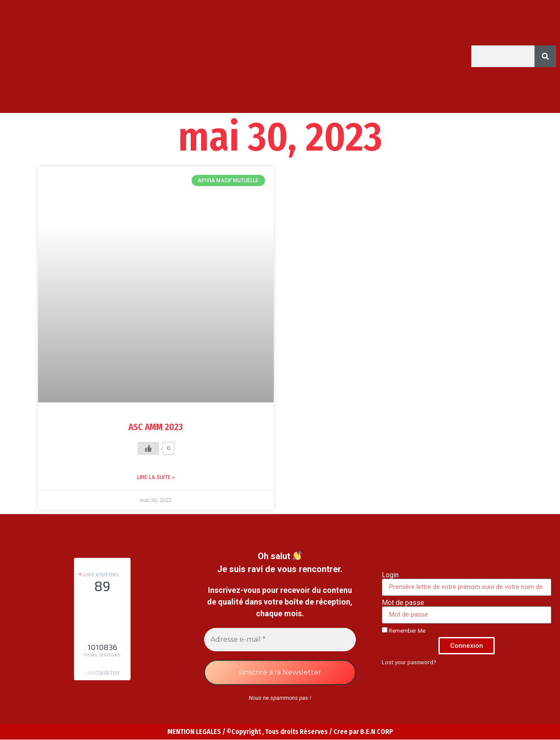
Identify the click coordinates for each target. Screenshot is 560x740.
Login (390, 575)
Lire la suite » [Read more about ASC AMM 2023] (156, 477)
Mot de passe (403, 603)
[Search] (545, 56)
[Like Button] (148, 448)
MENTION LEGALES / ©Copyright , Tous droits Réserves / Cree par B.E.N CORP (280, 732)
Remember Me (404, 631)
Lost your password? (409, 662)
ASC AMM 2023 (156, 427)
